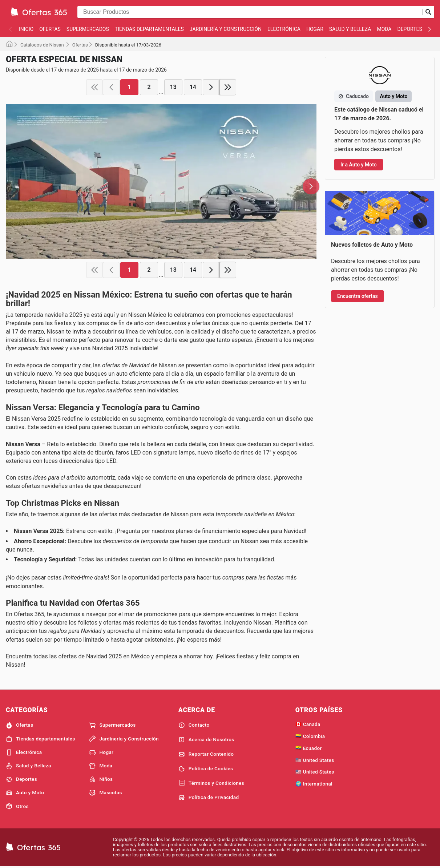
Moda (384, 29)
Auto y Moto (25, 793)
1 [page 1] (130, 87)
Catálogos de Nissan (43, 45)
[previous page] (111, 87)
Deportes (409, 29)
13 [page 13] (173, 87)
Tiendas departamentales (149, 29)
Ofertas (50, 29)
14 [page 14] (193, 87)
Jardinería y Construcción (226, 29)
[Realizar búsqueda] (428, 12)
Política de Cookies (206, 769)
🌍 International (314, 784)
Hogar (315, 29)
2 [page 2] (149, 87)
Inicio (26, 29)
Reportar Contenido (206, 754)
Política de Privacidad (209, 798)
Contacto (194, 725)
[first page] (94, 87)
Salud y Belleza (350, 29)
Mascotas (105, 793)
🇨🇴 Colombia (310, 736)
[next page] (211, 87)
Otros (17, 806)
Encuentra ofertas (358, 296)
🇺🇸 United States (315, 760)
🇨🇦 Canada (308, 724)
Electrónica (284, 29)
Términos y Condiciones (211, 783)
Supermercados (88, 29)
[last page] (228, 87)
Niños (101, 779)
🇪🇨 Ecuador (309, 748)
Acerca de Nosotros (206, 740)
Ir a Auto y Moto (359, 165)
